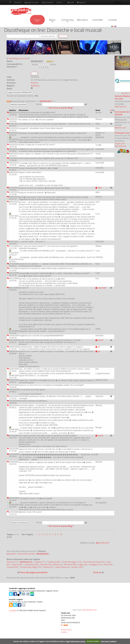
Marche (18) (46, 564)
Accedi (71, 2)
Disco (37, 20)
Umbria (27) (48, 567)
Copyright (13, 610)
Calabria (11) (40, 562)
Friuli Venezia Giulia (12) (94, 562)
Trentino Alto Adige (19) (31, 567)
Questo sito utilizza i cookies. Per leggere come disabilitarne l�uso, (39, 641)
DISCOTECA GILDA (27, 554)
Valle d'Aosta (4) (63, 567)
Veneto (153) (77, 567)
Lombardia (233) (32, 564)
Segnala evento (48, 2)
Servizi (60, 2)
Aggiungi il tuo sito (31, 2)
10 (61, 534)
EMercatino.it (121, 107)
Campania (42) (54, 562)
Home (118, 2)
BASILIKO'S (12, 554)
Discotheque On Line (18, 58)
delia (99, 188)
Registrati (81, 2)
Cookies (64, 632)
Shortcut (18, 2)
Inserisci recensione (18, 104)
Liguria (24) (17, 564)
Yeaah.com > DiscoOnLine (120, 145)
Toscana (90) (13, 567)
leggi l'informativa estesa (76, 641)
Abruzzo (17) (13, 562)
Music (52, 20)
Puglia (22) (83, 564)
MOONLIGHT (46, 101)
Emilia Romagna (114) (72, 562)
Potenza (34, 83)
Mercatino (82, 20)
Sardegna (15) (96, 564)
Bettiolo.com (120, 128)
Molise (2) (58, 564)
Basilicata (35, 86)
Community (67, 20)
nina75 (99, 340)
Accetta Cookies (93, 641)
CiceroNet (97, 20)
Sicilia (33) (108, 564)
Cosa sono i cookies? (109, 641)
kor (98, 347)
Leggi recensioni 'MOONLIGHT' (20, 92)
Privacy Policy (66, 630)
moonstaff (101, 288)
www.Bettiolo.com (90, 610)
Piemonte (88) (70, 564)
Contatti (113, 20)
